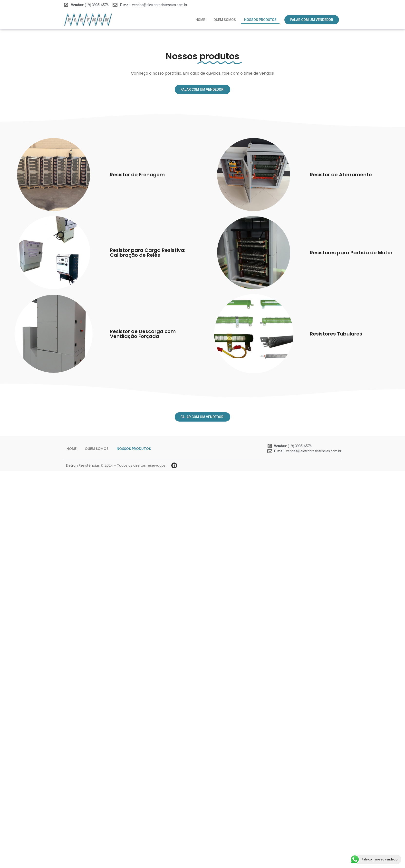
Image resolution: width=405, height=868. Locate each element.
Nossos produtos (260, 20)
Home (200, 20)
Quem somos (225, 20)
